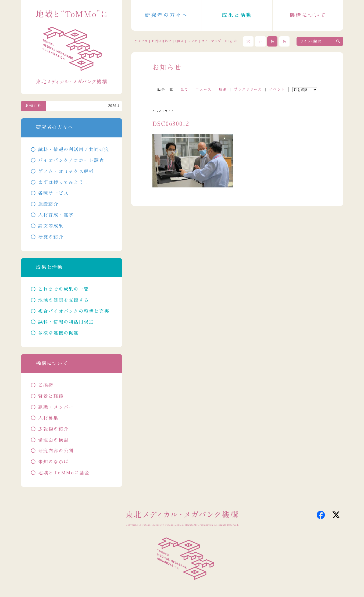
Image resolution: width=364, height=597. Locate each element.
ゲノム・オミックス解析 (66, 171)
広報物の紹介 (53, 429)
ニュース (204, 89)
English (231, 41)
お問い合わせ (161, 41)
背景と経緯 (51, 396)
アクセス (141, 41)
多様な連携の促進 (58, 333)
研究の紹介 (51, 237)
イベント (277, 89)
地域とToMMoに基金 (64, 473)
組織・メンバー (56, 407)
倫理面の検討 (53, 440)
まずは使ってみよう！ (64, 182)
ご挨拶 (46, 385)
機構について (308, 15)
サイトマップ (211, 41)
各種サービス (53, 193)
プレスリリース (248, 89)
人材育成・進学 (56, 215)
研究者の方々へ (166, 15)
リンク (192, 41)
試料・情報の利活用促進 (66, 322)
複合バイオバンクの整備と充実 (74, 311)
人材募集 (48, 418)
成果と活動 (237, 15)
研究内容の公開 (56, 451)
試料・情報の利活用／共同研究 (74, 150)
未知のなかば (53, 462)
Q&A (179, 41)
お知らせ (33, 106)
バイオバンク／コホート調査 (71, 160)
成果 (223, 89)
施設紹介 (48, 204)
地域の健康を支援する (64, 300)
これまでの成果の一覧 (64, 289)
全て (184, 89)
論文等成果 (51, 226)
